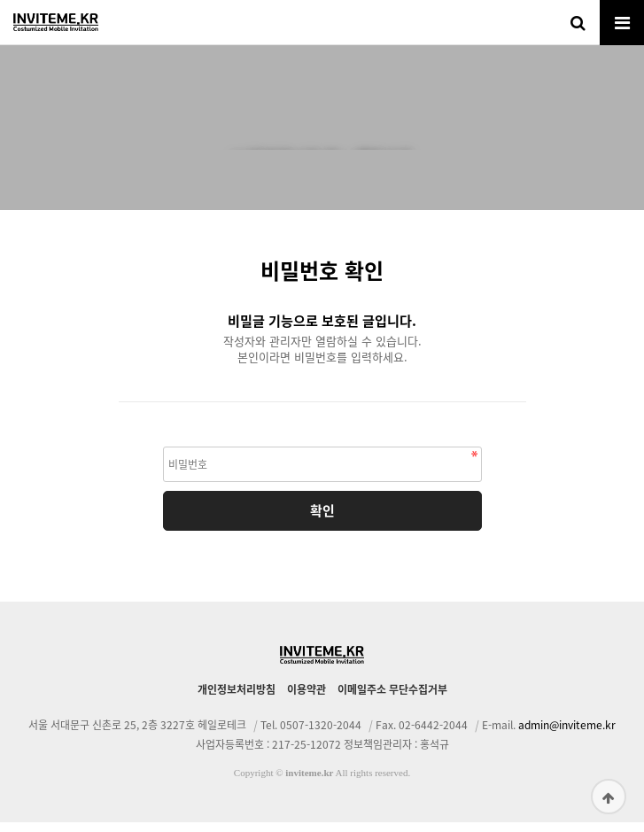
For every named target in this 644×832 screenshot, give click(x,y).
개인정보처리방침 (237, 699)
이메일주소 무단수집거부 (392, 699)
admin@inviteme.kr (567, 735)
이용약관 (306, 699)
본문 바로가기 (0, 0)
